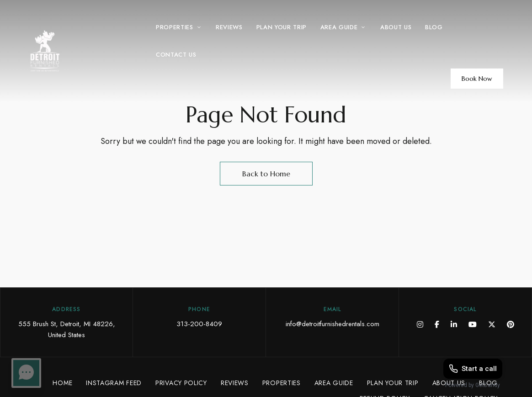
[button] (477, 79)
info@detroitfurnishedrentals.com (332, 324)
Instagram (420, 324)
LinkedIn (454, 324)
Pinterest (511, 324)
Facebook (437, 324)
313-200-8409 (199, 324)
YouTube (473, 324)
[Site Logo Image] (71, 51)
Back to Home (266, 174)
